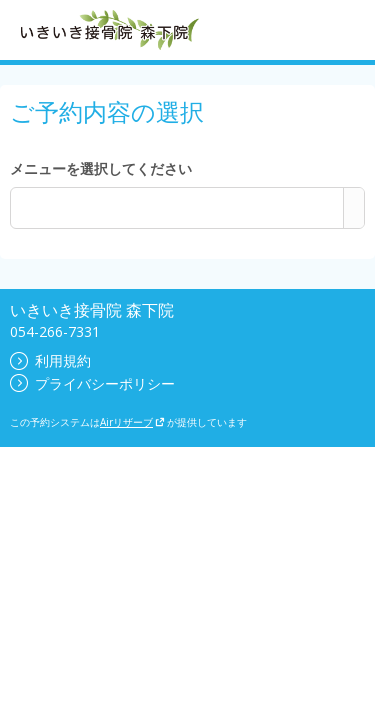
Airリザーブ (132, 422)
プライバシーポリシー (92, 383)
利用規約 (50, 360)
